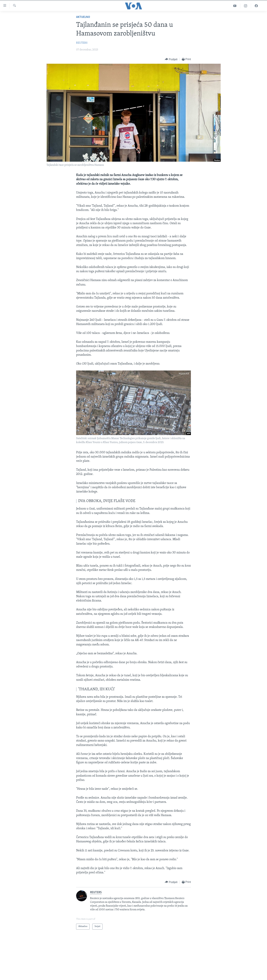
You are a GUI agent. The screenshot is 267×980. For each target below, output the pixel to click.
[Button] (171, 59)
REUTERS (82, 43)
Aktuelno (83, 17)
